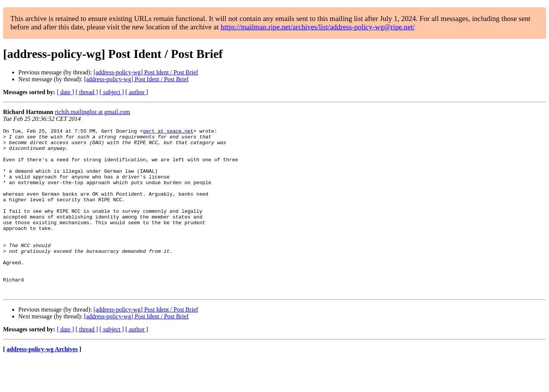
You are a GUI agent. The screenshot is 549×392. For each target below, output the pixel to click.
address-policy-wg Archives (42, 382)
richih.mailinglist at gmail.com (92, 112)
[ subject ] (112, 92)
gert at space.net (168, 132)
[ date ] (65, 92)
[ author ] (137, 92)
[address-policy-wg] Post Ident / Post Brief (146, 72)
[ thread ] (87, 92)
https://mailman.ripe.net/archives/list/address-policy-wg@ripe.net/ (318, 27)
